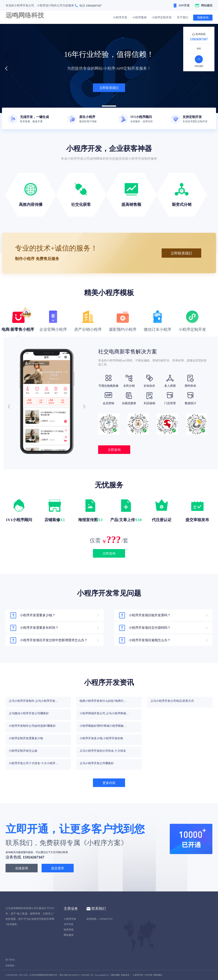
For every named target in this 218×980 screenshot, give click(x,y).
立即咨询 (114, 450)
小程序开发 (120, 17)
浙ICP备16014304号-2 (70, 975)
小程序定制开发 (162, 17)
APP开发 (69, 924)
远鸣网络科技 (25, 15)
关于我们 (182, 17)
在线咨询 (22, 868)
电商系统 (69, 930)
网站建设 (69, 935)
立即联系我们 (109, 88)
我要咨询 (203, 18)
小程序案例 (140, 17)
